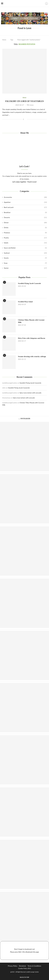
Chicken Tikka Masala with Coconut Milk (31, 321)
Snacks (25, 258)
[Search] (43, 3)
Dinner (25, 223)
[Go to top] (24, 977)
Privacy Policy (13, 966)
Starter (25, 268)
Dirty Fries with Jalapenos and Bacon (32, 338)
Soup (25, 263)
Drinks (25, 228)
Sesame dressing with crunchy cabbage (32, 356)
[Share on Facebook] (23, 119)
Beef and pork (25, 207)
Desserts (25, 217)
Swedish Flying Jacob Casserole (29, 283)
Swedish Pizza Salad (25, 302)
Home (4, 40)
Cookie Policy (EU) (24, 968)
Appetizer (25, 202)
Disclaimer (22, 966)
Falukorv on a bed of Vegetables (25, 101)
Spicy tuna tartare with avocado (31, 393)
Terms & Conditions (34, 966)
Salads (25, 243)
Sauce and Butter (25, 248)
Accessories (25, 197)
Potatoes (25, 233)
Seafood (25, 253)
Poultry (25, 238)
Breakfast (25, 212)
